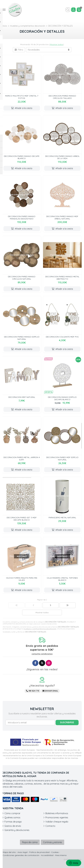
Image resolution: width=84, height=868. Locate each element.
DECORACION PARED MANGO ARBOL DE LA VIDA (62, 157)
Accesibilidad (47, 855)
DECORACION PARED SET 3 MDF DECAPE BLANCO (22, 519)
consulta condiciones (42, 654)
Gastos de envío (13, 826)
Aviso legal (22, 852)
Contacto (50, 826)
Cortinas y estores (53, 842)
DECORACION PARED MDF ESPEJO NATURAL (62, 458)
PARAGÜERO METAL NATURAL (62, 518)
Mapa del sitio (9, 852)
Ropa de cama (30, 842)
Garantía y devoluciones (17, 830)
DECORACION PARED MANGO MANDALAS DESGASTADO (22, 218)
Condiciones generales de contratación (21, 855)
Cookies (55, 852)
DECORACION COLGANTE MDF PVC (62, 337)
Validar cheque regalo (57, 822)
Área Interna (61, 855)
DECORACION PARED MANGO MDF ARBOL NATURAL (62, 218)
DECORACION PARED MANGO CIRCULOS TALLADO (62, 97)
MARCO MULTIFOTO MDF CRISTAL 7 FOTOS (22, 97)
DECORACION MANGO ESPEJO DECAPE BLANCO (62, 398)
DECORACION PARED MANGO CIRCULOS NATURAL (22, 278)
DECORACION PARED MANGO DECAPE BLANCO (22, 157)
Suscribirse (67, 722)
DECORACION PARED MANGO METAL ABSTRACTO (62, 278)
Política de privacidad (39, 852)
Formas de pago (13, 822)
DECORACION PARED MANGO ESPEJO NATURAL (22, 338)
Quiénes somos (12, 817)
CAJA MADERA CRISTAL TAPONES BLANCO (62, 579)
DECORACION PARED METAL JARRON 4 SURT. (22, 458)
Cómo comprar (12, 813)
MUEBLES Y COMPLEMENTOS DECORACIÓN (40, 629)
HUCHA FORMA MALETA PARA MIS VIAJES (22, 579)
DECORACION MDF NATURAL (22, 397)
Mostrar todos (57, 44)
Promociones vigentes (57, 817)
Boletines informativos (57, 813)
